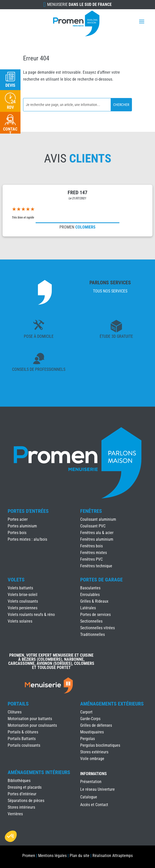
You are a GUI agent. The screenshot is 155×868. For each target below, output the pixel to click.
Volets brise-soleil (23, 595)
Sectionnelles (91, 621)
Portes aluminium (22, 526)
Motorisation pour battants (30, 719)
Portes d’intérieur (22, 794)
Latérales (88, 608)
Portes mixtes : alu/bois (27, 539)
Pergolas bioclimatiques (100, 745)
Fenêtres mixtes (94, 553)
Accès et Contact (94, 805)
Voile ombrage (92, 759)
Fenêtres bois (91, 546)
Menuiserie (79, 4)
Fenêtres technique (96, 566)
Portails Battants (22, 739)
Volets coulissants (23, 601)
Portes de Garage (101, 580)
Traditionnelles (92, 634)
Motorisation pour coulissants (32, 725)
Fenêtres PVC (91, 559)
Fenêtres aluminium (97, 539)
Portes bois (17, 533)
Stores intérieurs (21, 807)
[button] (11, 836)
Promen (29, 856)
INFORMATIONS (94, 774)
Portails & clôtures (23, 732)
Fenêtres (91, 511)
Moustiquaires (92, 732)
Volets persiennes (23, 608)
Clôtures (15, 712)
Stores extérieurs (94, 752)
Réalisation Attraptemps (113, 856)
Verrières (15, 814)
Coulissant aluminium (98, 519)
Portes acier (18, 519)
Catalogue (89, 797)
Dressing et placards (25, 787)
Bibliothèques (19, 781)
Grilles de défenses (96, 725)
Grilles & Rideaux (94, 601)
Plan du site (80, 856)
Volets (16, 580)
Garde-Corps (90, 719)
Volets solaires (20, 621)
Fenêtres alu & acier (97, 533)
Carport (86, 712)
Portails (18, 704)
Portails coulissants (24, 745)
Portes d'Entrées (28, 511)
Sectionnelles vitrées (97, 628)
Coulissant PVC (93, 526)
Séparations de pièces (26, 801)
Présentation (91, 782)
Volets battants (20, 588)
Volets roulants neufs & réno (31, 615)
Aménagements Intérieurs (39, 772)
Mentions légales (52, 856)
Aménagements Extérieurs (112, 704)
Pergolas (87, 739)
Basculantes (90, 588)
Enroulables (90, 595)
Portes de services (95, 615)
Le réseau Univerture (97, 790)
